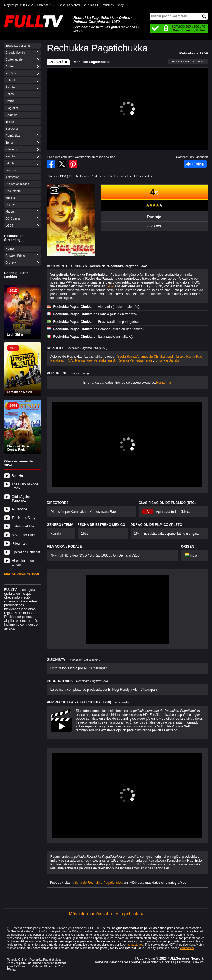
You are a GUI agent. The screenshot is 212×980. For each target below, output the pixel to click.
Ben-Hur (18, 476)
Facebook (195, 164)
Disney (10, 205)
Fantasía (11, 170)
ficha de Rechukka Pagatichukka (99, 883)
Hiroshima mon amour (23, 563)
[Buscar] (179, 16)
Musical (10, 198)
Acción (10, 66)
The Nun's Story (23, 518)
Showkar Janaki (167, 360)
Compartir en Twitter (62, 164)
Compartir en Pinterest (73, 164)
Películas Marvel (69, 5)
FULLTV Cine (145, 958)
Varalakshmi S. (105, 360)
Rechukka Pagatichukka (91, 62)
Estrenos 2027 (47, 5)
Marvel (10, 212)
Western (11, 149)
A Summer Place (24, 535)
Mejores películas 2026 (19, 5)
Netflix (10, 249)
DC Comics (13, 219)
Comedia (11, 115)
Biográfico (12, 108)
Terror (9, 142)
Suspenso (12, 129)
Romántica (13, 136)
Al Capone (19, 509)
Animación (12, 177)
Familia (10, 156)
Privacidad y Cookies (158, 962)
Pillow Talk (19, 544)
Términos (184, 962)
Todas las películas (18, 46)
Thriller (10, 122)
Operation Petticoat (26, 552)
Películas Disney (113, 5)
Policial (10, 80)
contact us (187, 948)
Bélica (10, 94)
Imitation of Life (23, 526)
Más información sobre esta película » (106, 914)
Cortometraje (14, 59)
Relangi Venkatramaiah (135, 360)
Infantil (10, 163)
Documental (13, 191)
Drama (10, 101)
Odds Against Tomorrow (21, 499)
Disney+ (11, 262)
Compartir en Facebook (51, 164)
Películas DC (91, 5)
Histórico (11, 73)
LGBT (9, 225)
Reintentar (164, 383)
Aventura (11, 87)
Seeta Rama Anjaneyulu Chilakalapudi (145, 357)
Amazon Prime (15, 256)
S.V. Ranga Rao (80, 360)
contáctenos (135, 945)
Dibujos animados (17, 184)
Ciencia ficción (15, 53)
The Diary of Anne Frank (25, 486)
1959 (110, 286)
